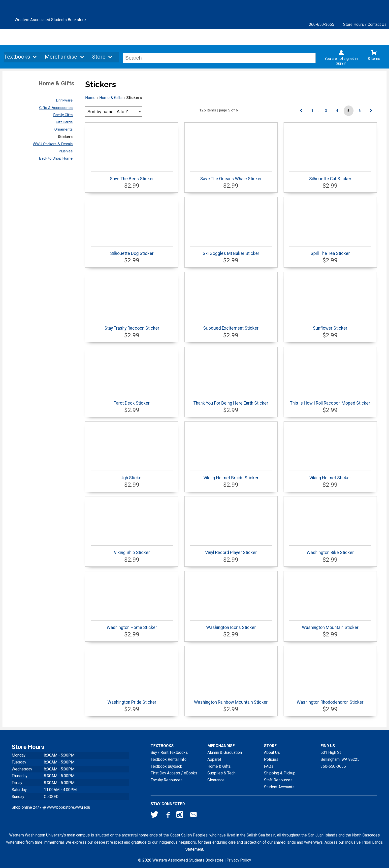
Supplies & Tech (221, 773)
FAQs (269, 766)
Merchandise (61, 57)
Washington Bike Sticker (330, 550)
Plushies (66, 151)
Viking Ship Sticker (132, 550)
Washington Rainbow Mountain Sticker (231, 700)
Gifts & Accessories (56, 108)
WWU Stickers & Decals (53, 144)
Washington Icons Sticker (231, 625)
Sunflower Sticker (330, 326)
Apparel (214, 759)
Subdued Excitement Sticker (231, 326)
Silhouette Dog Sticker (132, 251)
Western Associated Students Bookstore (50, 20)
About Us (272, 752)
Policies (271, 759)
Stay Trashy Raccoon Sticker (132, 326)
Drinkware (64, 100)
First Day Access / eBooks (174, 773)
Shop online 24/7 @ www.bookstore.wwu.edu (51, 807)
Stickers (65, 137)
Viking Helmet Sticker (330, 475)
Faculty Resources (167, 780)
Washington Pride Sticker (132, 700)
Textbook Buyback (166, 766)
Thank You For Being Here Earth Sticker (231, 401)
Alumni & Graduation (225, 752)
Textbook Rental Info (169, 759)
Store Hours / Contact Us (365, 24)
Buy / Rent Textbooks (169, 752)
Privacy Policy (239, 860)
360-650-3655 (322, 24)
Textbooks (17, 57)
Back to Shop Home (56, 158)
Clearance (216, 780)
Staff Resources (278, 780)
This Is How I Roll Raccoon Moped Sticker (330, 401)
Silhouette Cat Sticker (330, 176)
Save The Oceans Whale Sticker (231, 176)
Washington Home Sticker (132, 625)
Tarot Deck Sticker (132, 401)
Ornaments (64, 129)
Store (99, 57)
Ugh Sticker (132, 475)
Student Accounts (279, 787)
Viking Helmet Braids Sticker (231, 475)
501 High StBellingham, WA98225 (340, 756)
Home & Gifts (111, 98)
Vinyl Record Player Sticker (231, 550)
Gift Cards (64, 122)
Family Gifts (63, 115)
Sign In (341, 63)
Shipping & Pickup (280, 773)
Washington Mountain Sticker (330, 625)
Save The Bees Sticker (132, 176)
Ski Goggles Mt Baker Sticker (231, 251)
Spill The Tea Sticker (330, 251)
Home (90, 98)
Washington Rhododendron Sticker (330, 700)
